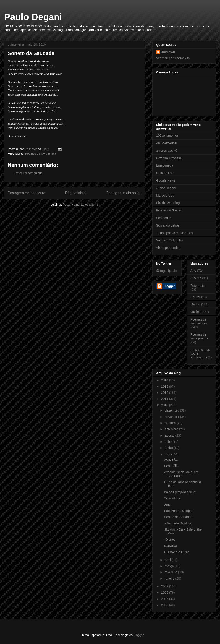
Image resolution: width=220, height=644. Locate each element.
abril (168, 560)
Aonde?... (171, 459)
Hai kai (195, 297)
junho (169, 448)
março (170, 566)
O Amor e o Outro (177, 552)
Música (195, 312)
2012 (165, 393)
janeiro (170, 579)
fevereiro (171, 572)
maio (169, 454)
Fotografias (198, 286)
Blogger (139, 635)
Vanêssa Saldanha (169, 240)
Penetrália (171, 466)
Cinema (196, 278)
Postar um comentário (28, 173)
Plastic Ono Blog (168, 203)
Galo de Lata (165, 173)
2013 (165, 386)
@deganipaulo (166, 271)
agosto (170, 435)
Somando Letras (168, 225)
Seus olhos (172, 498)
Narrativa (171, 546)
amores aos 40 (167, 151)
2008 (165, 592)
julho (169, 442)
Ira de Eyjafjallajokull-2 (180, 492)
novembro (172, 417)
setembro (172, 429)
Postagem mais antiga (124, 193)
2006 (165, 605)
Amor (168, 505)
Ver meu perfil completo (173, 58)
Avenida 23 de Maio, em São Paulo (181, 474)
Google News (166, 180)
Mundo (195, 304)
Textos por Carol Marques (174, 233)
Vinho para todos (168, 248)
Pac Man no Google (178, 511)
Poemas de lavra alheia (41, 154)
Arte (193, 271)
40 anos (170, 540)
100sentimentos (167, 136)
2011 (165, 399)
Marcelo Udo (165, 196)
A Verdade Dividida (178, 523)
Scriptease (164, 218)
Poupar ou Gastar (169, 210)
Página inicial (76, 193)
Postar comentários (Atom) (80, 205)
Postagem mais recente (26, 193)
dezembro (172, 410)
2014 (165, 380)
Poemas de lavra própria (199, 336)
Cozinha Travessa (169, 158)
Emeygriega (165, 165)
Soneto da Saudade (178, 517)
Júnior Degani (166, 188)
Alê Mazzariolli (166, 143)
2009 (165, 586)
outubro (171, 423)
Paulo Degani (33, 17)
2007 (165, 599)
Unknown (168, 52)
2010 (165, 405)
